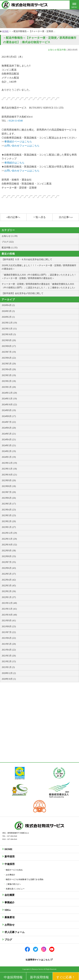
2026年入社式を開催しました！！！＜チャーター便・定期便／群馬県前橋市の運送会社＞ (39, 267)
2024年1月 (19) (9, 457)
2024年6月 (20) (9, 428)
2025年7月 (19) (9, 352)
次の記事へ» (66, 217)
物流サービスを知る (14, 870)
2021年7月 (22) (9, 632)
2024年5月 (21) (9, 434)
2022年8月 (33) (9, 556)
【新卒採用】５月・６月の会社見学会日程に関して (27, 259)
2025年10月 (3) (9, 334)
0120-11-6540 (16, 121)
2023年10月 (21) (9, 475)
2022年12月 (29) (9, 533)
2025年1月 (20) (9, 387)
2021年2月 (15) (9, 661)
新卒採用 (10, 857)
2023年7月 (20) (9, 492)
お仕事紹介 (10, 875)
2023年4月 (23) (9, 510)
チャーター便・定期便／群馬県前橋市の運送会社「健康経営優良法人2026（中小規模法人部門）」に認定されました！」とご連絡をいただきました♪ (38, 286)
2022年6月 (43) (9, 568)
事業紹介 (10, 902)
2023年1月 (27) (9, 527)
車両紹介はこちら (14, 163)
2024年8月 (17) (9, 416)
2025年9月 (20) (9, 340)
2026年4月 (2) (8, 305)
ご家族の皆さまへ (13, 884)
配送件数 (62, 50)
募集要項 (10, 917)
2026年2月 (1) (8, 317)
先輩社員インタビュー (15, 889)
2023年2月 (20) (9, 521)
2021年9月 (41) (9, 621)
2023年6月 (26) (9, 498)
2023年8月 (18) (9, 486)
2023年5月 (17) (9, 504)
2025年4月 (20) (9, 369)
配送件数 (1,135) (10, 248)
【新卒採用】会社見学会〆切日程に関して (23, 293)
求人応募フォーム (15, 932)
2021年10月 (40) (9, 615)
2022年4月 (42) (9, 580)
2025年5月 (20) (9, 364)
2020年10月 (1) (9, 679)
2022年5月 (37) (9, 574)
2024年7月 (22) (9, 422)
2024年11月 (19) (9, 399)
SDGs (8, 910)
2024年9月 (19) (9, 410)
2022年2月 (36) (9, 591)
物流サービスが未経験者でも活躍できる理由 (25, 879)
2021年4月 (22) (9, 650)
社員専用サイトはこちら (39, 960)
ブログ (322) (8, 242)
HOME (5, 31)
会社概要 (10, 895)
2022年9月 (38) (9, 551)
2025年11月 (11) (9, 329)
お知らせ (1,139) (10, 236)
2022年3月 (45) (9, 586)
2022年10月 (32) (9, 545)
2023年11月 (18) (9, 469)
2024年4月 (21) (9, 440)
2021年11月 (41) (9, 609)
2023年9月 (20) (9, 480)
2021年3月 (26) (9, 656)
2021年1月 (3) (8, 667)
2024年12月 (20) (9, 393)
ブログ (8, 940)
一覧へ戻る (39, 217)
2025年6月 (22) (9, 358)
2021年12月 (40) (9, 603)
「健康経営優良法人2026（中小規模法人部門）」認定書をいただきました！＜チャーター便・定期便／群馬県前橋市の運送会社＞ (39, 277)
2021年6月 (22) (9, 638)
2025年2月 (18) (9, 381)
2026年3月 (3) (8, 311)
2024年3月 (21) (9, 445)
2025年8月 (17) (9, 346)
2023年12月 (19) (9, 463)
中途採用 (10, 864)
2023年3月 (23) (9, 515)
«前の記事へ (13, 217)
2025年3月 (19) (9, 375)
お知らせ (52, 50)
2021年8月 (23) (9, 626)
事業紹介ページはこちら (18, 142)
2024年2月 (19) (9, 451)
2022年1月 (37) (9, 597)
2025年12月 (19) (9, 323)
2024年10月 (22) (9, 405)
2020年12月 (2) (9, 673)
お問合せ (10, 925)
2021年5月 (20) (9, 644)
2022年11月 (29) (9, 539)
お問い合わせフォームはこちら (22, 146)
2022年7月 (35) (9, 562)
